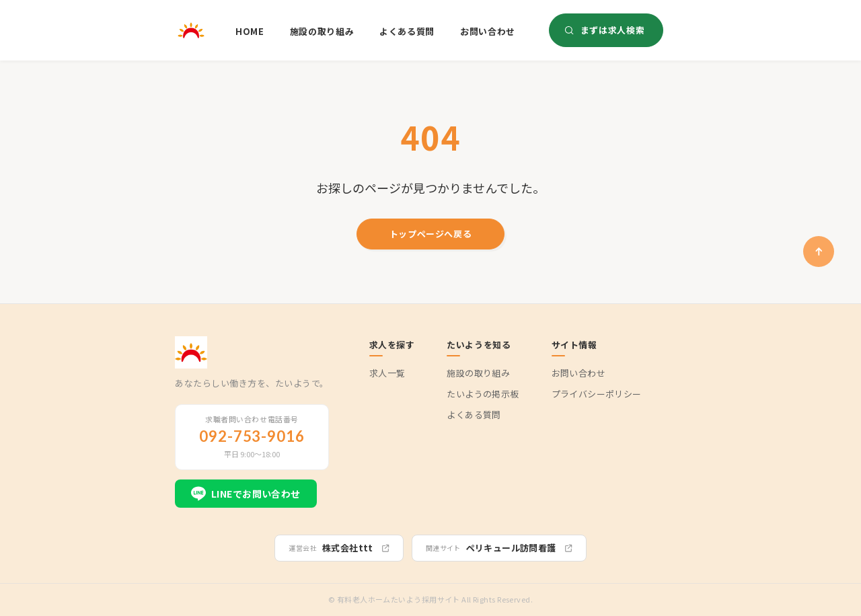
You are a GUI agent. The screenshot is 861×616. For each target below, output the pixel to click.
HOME (250, 32)
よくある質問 (407, 32)
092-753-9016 (252, 436)
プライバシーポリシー (597, 394)
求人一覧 (387, 373)
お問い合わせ (488, 32)
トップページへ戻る (431, 234)
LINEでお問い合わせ (246, 494)
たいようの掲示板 (483, 394)
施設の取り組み (322, 32)
